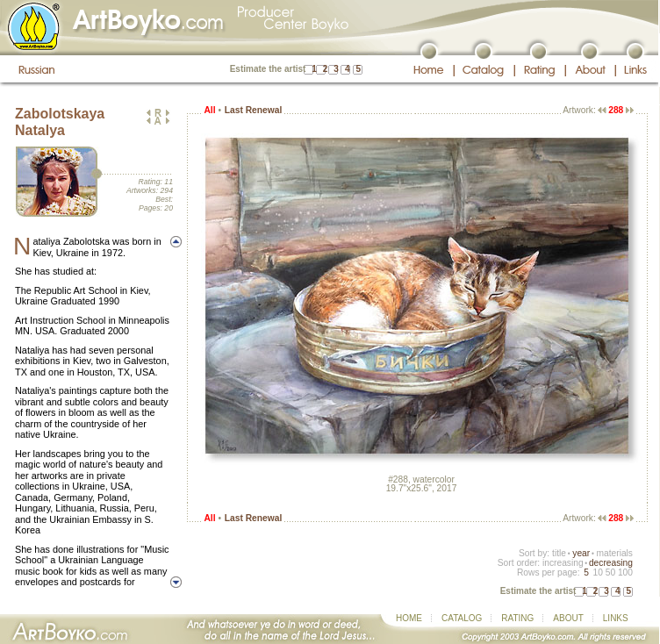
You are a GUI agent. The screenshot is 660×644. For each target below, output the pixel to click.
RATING (517, 618)
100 (625, 572)
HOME (409, 618)
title (559, 553)
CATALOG (462, 618)
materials (614, 553)
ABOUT (568, 618)
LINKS (616, 618)
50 (610, 572)
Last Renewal (253, 110)
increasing (563, 563)
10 (597, 572)
